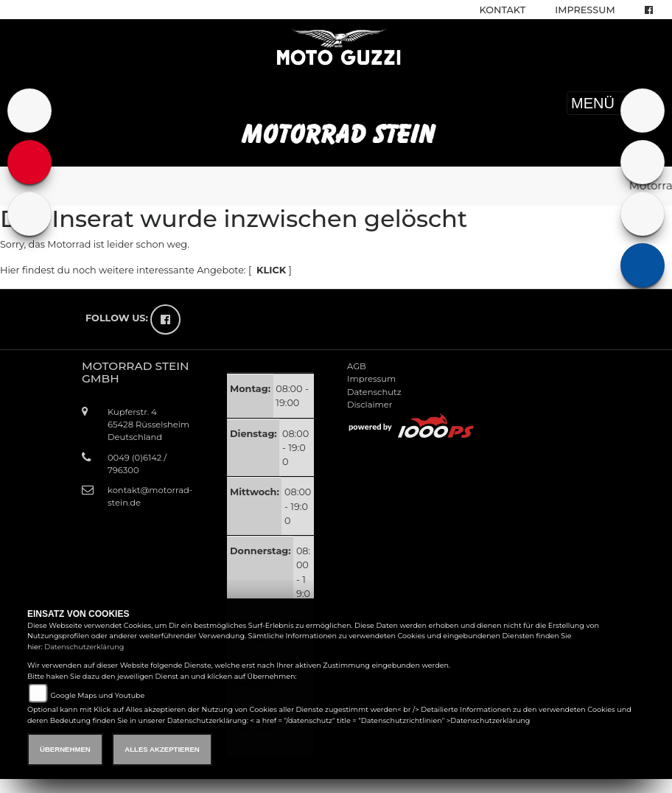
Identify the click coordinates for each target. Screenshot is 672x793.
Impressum (585, 10)
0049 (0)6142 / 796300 (137, 464)
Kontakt (503, 10)
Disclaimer (370, 405)
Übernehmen (65, 749)
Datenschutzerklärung (84, 647)
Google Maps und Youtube (97, 695)
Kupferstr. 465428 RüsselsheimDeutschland (148, 425)
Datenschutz (374, 392)
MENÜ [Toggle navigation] (613, 103)
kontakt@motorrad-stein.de (150, 496)
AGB (357, 366)
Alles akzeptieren (162, 749)
